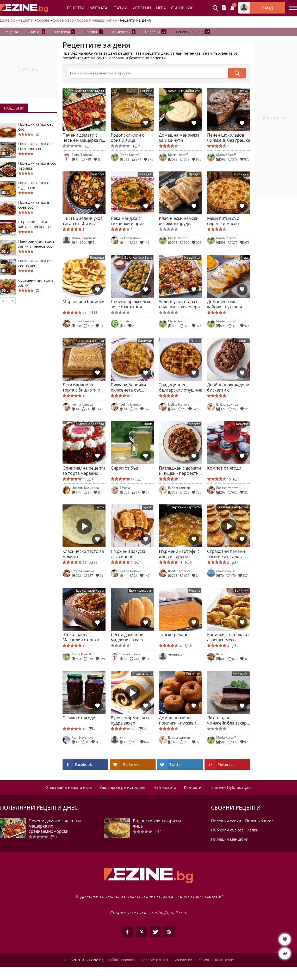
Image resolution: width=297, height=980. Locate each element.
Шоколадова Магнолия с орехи (81, 637)
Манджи (145, 174)
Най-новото (165, 787)
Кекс (245, 257)
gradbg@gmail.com (168, 913)
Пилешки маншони (230, 839)
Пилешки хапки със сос (36, 127)
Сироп (147, 424)
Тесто (100, 507)
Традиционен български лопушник (180, 387)
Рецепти (76, 8)
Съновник (182, 8)
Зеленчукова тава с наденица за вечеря (179, 304)
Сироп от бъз (124, 468)
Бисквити (241, 341)
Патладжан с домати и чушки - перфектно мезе (180, 471)
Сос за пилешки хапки (97, 20)
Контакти (193, 787)
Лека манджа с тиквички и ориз (128, 221)
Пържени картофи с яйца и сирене (179, 554)
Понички (193, 674)
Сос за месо (63, 20)
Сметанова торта (90, 424)
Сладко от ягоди (79, 718)
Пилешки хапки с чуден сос (34, 185)
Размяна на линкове (216, 960)
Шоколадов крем (90, 590)
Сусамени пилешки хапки (36, 283)
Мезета (194, 424)
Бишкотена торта (90, 341)
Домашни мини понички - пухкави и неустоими (179, 720)
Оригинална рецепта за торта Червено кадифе (84, 471)
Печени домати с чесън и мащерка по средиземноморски (83, 138)
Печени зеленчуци (89, 91)
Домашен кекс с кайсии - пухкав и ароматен (225, 304)
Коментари (124, 32)
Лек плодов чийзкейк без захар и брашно (227, 720)
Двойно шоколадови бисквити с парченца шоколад (228, 387)
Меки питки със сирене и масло (223, 221)
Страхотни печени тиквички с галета (226, 554)
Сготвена (65, 32)
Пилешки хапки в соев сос (34, 205)
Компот (242, 424)
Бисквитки (183, 960)
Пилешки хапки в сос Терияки (37, 166)
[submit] (237, 73)
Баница (146, 91)
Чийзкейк (241, 91)
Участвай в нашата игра (69, 787)
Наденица (192, 257)
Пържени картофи (185, 507)
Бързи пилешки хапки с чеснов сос (35, 224)
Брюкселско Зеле (138, 257)
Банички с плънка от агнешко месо (228, 637)
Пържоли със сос (227, 830)
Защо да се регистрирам (123, 787)
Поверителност (154, 960)
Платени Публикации (230, 787)
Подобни (156, 32)
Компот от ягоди (224, 468)
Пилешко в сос (259, 821)
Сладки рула (142, 674)
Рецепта (11, 32)
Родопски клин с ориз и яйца (127, 138)
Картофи (97, 174)
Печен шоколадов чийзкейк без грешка (229, 138)
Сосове (43, 20)
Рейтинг (94, 32)
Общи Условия (122, 960)
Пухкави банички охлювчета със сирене (128, 387)
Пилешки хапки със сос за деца (36, 263)
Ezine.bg (7, 20)
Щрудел (194, 174)
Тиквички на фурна (233, 507)
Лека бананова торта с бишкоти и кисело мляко (81, 387)
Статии (120, 8)
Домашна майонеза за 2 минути (179, 138)
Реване (195, 590)
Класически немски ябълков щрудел (179, 221)
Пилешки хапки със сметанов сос (36, 146)
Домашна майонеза (184, 91)
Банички (97, 257)
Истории (142, 8)
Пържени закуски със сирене (129, 554)
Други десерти (140, 590)
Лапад (195, 341)
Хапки (253, 830)
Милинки (241, 174)
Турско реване (174, 635)
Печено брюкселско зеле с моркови (131, 304)
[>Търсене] (147, 73)
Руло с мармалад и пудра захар (130, 720)
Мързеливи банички (83, 302)
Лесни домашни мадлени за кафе (128, 637)
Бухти (147, 507)
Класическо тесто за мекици (83, 554)
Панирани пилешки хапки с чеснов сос (36, 244)
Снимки (36, 32)
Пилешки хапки (226, 821)
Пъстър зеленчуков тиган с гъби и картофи (83, 221)
